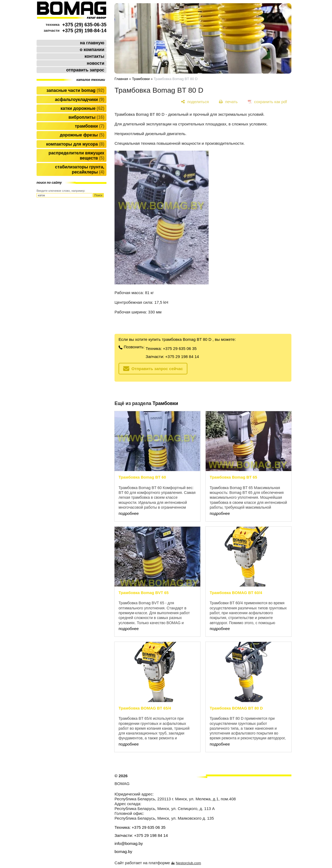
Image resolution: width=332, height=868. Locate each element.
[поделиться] (195, 102)
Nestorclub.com (188, 863)
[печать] (228, 102)
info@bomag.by (129, 843)
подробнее (129, 513)
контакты (94, 56)
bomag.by (123, 851)
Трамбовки (90, 126)
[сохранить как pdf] (267, 102)
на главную (92, 43)
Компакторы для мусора (75, 144)
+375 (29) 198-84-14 (84, 31)
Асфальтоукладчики (80, 100)
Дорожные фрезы (82, 135)
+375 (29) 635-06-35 (84, 25)
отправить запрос (85, 70)
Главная (121, 79)
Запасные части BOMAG (75, 90)
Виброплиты (86, 117)
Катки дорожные (82, 108)
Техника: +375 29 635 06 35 (171, 348)
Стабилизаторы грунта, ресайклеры (80, 169)
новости (96, 63)
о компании (92, 50)
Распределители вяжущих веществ (76, 155)
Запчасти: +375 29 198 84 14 (172, 357)
